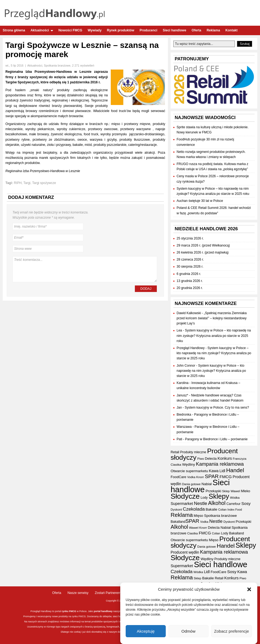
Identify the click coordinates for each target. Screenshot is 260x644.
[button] (249, 590)
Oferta (196, 30)
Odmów (188, 632)
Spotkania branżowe (57, 65)
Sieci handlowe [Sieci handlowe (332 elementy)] (200, 486)
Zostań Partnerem (108, 593)
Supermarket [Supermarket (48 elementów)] (182, 504)
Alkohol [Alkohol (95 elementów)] (217, 503)
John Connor (186, 366)
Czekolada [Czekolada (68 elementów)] (194, 509)
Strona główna (14, 30)
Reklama (213, 30)
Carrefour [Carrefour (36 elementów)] (233, 504)
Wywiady (95, 30)
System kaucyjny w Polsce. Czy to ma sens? (217, 408)
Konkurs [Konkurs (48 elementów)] (225, 458)
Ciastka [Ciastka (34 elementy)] (176, 464)
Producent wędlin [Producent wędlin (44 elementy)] (185, 552)
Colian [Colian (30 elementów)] (222, 510)
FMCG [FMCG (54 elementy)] (226, 477)
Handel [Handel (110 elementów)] (235, 470)
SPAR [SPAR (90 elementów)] (212, 476)
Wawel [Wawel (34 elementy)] (235, 491)
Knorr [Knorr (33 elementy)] (200, 477)
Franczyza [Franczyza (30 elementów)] (240, 459)
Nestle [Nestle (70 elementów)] (201, 503)
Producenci (149, 30)
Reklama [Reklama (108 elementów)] (182, 515)
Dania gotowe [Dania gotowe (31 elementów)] (191, 484)
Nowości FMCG (70, 30)
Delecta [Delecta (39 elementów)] (211, 459)
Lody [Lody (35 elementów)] (204, 498)
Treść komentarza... (85, 269)
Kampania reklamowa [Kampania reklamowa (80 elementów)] (220, 464)
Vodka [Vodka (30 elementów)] (191, 477)
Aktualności (42, 30)
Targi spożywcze (44, 183)
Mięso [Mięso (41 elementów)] (198, 516)
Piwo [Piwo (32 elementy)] (201, 459)
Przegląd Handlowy (191, 348)
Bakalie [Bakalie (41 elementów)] (211, 509)
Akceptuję (146, 632)
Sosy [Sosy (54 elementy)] (246, 503)
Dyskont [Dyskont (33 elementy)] (176, 510)
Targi (27, 183)
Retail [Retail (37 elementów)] (175, 452)
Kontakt (231, 30)
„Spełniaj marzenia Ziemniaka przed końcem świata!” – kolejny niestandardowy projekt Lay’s (212, 318)
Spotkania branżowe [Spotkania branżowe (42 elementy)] (221, 516)
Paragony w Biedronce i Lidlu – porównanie (216, 439)
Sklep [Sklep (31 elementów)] (226, 491)
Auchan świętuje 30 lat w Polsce (200, 201)
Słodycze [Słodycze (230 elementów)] (185, 496)
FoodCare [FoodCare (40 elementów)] (178, 477)
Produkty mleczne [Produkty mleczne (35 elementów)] (193, 452)
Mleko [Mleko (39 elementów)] (246, 491)
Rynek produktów (121, 30)
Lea (179, 330)
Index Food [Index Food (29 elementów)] (235, 510)
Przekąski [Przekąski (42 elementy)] (213, 491)
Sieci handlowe (175, 30)
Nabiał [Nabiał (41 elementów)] (207, 484)
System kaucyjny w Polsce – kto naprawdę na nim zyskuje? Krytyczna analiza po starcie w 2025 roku (214, 336)
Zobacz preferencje (232, 632)
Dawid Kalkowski (189, 313)
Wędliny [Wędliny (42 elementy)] (188, 464)
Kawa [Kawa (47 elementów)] (214, 471)
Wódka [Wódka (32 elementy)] (235, 498)
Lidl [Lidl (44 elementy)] (222, 471)
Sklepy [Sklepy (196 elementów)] (219, 496)
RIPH (18, 183)
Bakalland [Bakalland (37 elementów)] (178, 522)
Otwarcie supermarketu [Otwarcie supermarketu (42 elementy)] (189, 471)
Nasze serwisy (78, 593)
